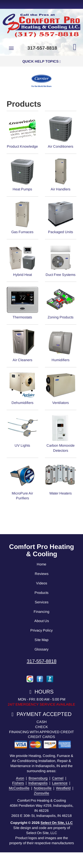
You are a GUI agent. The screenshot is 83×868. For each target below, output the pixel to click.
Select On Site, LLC (57, 823)
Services (42, 602)
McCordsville (19, 788)
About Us (42, 621)
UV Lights (22, 431)
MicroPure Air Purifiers (22, 481)
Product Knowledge (22, 132)
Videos (42, 583)
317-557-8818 (42, 661)
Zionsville (41, 793)
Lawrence (60, 783)
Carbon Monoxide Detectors (61, 433)
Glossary (41, 649)
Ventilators (61, 388)
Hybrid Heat (22, 260)
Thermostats (22, 303)
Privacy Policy (41, 630)
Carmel (58, 778)
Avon (20, 778)
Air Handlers (61, 175)
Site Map (41, 640)
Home (41, 564)
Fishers (18, 783)
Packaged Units (61, 217)
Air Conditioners (61, 132)
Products (41, 593)
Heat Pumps (22, 175)
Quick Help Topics (42, 61)
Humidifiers (61, 345)
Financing (41, 612)
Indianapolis (38, 783)
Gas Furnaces (22, 217)
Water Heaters (61, 479)
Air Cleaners (22, 345)
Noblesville (43, 788)
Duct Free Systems (61, 260)
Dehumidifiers (22, 388)
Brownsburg (38, 778)
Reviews (42, 574)
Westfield (63, 788)
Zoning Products (61, 303)
